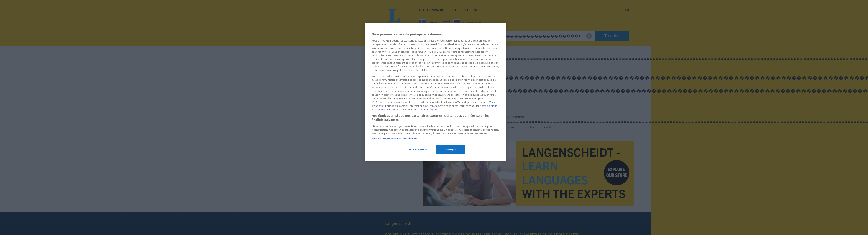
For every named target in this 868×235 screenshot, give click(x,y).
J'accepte (450, 149)
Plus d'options (418, 149)
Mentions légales (428, 109)
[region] (436, 92)
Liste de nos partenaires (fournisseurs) (395, 138)
